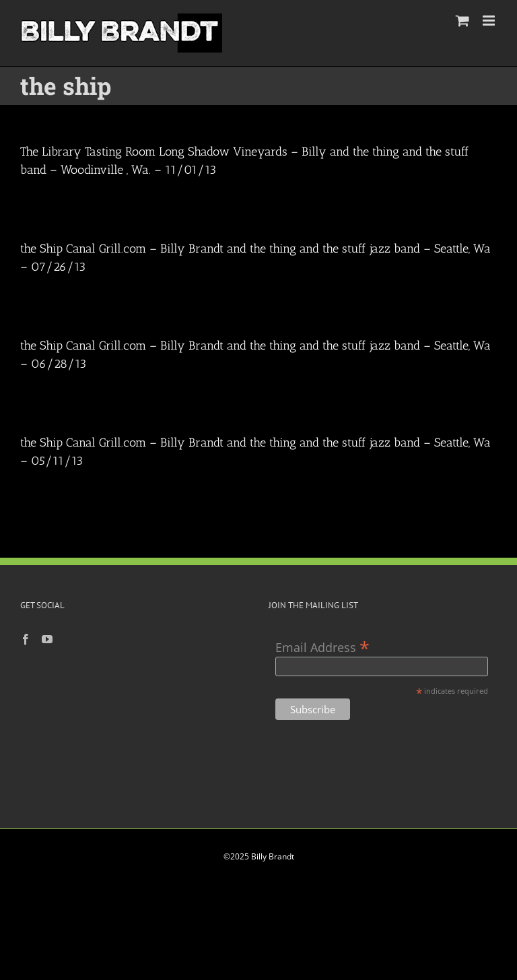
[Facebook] (26, 639)
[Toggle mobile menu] (490, 21)
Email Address (322, 646)
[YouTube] (47, 639)
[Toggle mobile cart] (462, 21)
